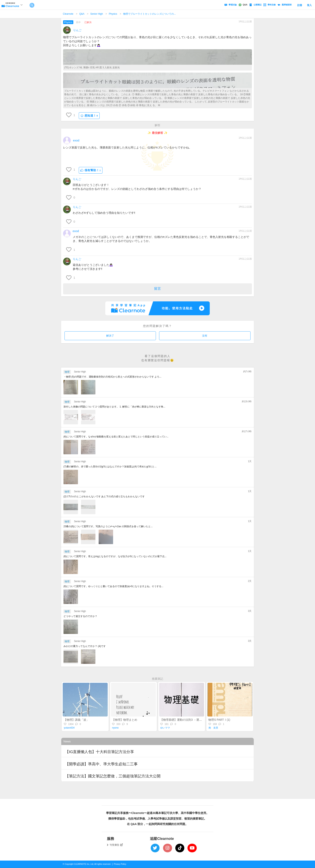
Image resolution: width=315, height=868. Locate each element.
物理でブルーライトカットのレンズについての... (149, 14)
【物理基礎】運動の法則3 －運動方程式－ (187, 720)
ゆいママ (165, 728)
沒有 (205, 336)
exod (76, 140)
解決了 (110, 336)
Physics (113, 14)
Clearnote (68, 14)
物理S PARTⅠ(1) (219, 720)
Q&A (82, 14)
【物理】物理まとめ (125, 720)
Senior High (97, 14)
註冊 (300, 5)
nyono (115, 728)
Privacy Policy (120, 864)
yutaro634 (69, 728)
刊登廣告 (116, 845)
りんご (77, 30)
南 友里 (213, 728)
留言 (157, 289)
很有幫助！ (91, 170)
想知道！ (89, 116)
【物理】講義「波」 (76, 720)
